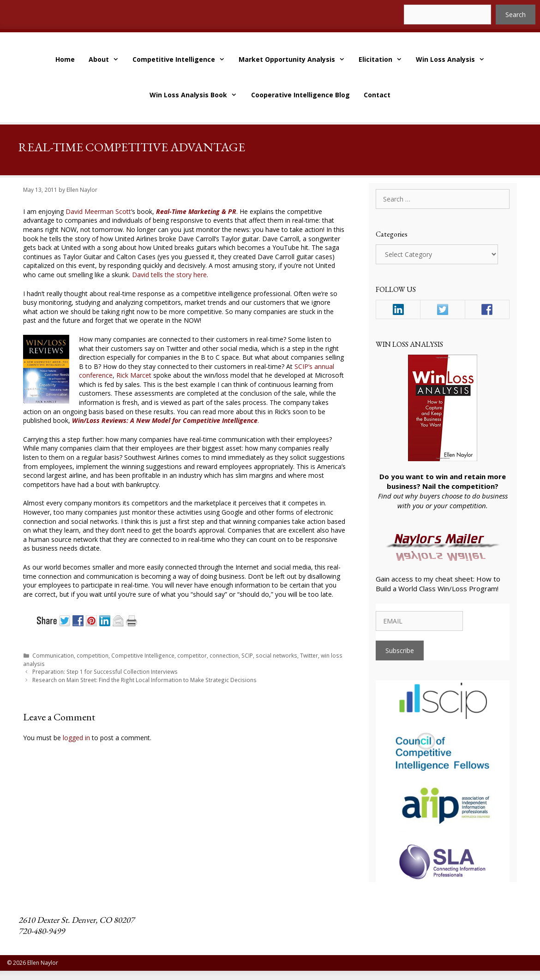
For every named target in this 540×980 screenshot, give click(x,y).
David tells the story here (169, 275)
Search (516, 15)
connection (224, 655)
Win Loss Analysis (454, 59)
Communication (53, 655)
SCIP (247, 655)
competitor (192, 655)
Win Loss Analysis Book (197, 95)
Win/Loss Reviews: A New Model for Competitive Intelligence (165, 420)
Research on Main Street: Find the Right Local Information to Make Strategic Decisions (144, 680)
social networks (276, 655)
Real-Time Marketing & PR (196, 211)
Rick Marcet (134, 375)
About (107, 59)
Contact (377, 95)
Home (65, 59)
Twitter (309, 655)
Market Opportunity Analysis (295, 59)
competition (93, 655)
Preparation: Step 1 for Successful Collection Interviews (105, 671)
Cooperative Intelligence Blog (300, 95)
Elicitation (384, 59)
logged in (76, 738)
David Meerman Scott (98, 211)
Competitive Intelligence (182, 59)
